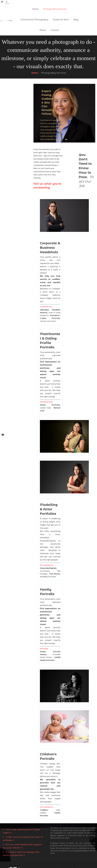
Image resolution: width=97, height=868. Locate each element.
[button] (38, 113)
